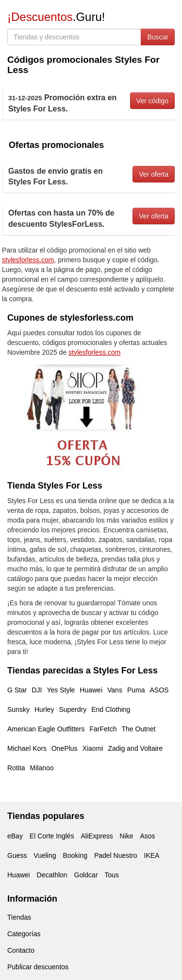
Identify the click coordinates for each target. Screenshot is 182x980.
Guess (17, 855)
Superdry (73, 709)
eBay (15, 836)
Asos (147, 836)
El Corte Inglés (52, 836)
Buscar (158, 37)
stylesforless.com (28, 260)
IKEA (152, 855)
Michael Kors (27, 748)
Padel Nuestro (116, 855)
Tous (112, 875)
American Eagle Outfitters (46, 729)
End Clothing (111, 709)
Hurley (44, 709)
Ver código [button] (152, 101)
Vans (115, 690)
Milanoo (42, 768)
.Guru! (56, 17)
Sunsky (18, 709)
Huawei (91, 690)
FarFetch (103, 729)
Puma (136, 690)
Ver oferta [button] (154, 174)
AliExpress (97, 836)
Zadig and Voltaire (135, 748)
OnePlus (65, 748)
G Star (17, 690)
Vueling (45, 855)
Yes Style (61, 690)
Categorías (24, 934)
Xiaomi (93, 748)
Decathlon (52, 875)
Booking (75, 855)
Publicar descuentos (38, 967)
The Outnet (139, 729)
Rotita (16, 768)
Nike (127, 836)
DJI (37, 690)
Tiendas (19, 917)
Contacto (21, 950)
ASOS (159, 690)
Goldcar (86, 875)
